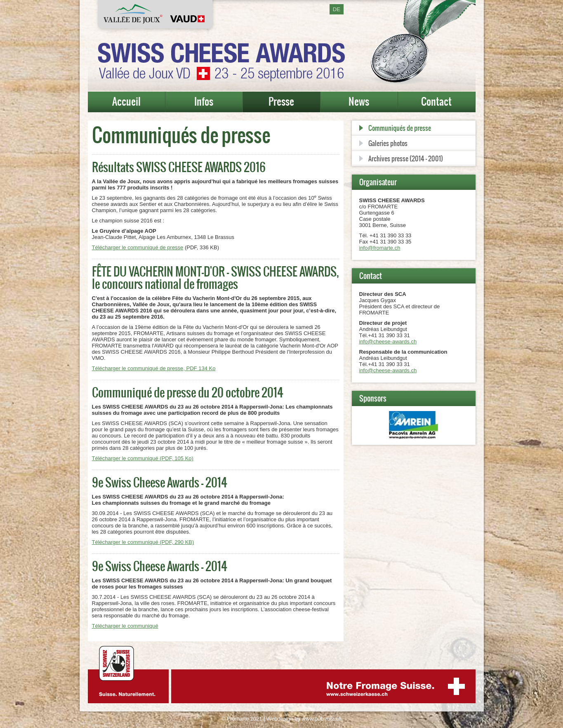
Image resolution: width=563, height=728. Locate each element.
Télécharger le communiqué (125, 626)
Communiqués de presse (400, 128)
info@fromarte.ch (380, 248)
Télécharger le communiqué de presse (138, 247)
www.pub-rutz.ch (322, 719)
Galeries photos (388, 143)
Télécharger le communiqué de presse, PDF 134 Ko (154, 368)
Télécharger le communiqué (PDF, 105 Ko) (143, 458)
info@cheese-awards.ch (388, 342)
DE (337, 9)
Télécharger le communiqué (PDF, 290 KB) (143, 542)
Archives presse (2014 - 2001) (406, 158)
